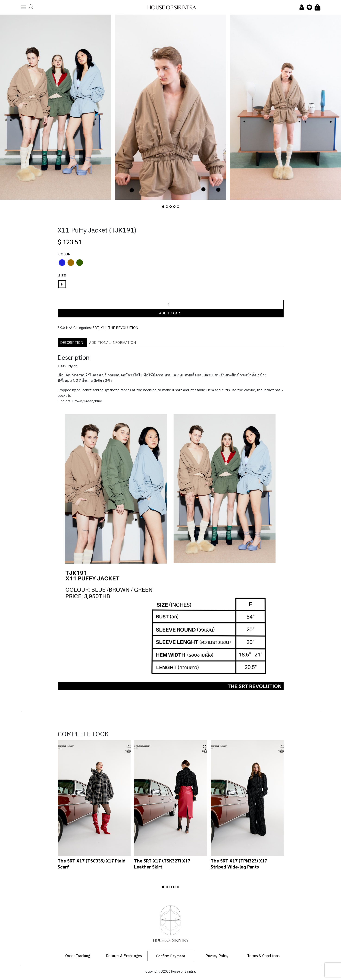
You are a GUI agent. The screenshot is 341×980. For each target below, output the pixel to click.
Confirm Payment (171, 956)
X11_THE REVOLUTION (119, 327)
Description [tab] (72, 342)
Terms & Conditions (263, 956)
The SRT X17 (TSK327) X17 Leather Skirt (162, 864)
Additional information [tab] (113, 342)
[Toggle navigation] (23, 7)
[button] (163, 207)
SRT (96, 327)
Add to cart (171, 313)
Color (64, 254)
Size (62, 275)
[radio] (62, 263)
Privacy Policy (217, 956)
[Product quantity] (171, 304)
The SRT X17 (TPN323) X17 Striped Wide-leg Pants (239, 864)
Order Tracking (78, 956)
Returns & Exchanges (124, 956)
